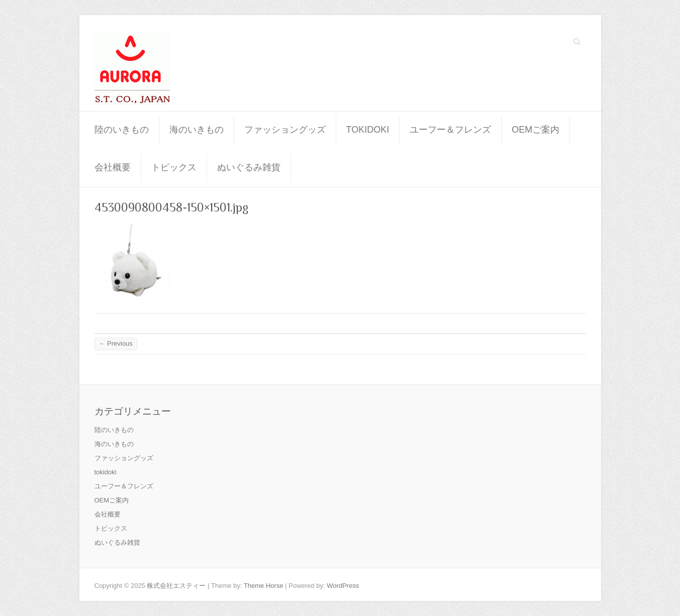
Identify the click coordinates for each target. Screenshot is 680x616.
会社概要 (113, 167)
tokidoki (368, 130)
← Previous (116, 343)
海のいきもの (197, 130)
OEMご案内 (536, 130)
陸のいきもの (122, 130)
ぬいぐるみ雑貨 (249, 167)
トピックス (174, 167)
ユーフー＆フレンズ (450, 130)
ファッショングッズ (285, 130)
